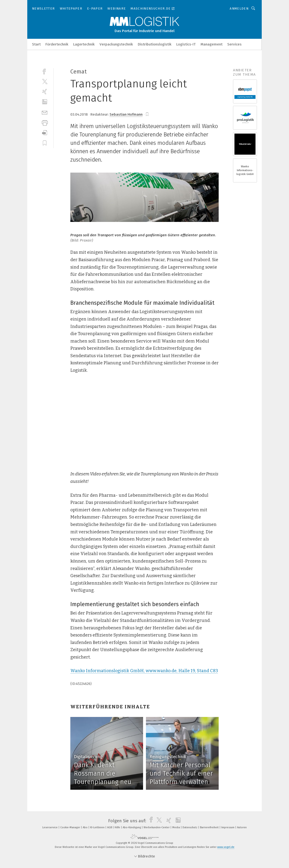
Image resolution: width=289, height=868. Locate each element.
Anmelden (239, 8)
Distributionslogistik (155, 44)
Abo (86, 827)
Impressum (228, 827)
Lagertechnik (84, 44)
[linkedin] (45, 102)
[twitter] (45, 81)
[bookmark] (147, 114)
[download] (45, 133)
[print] (45, 122)
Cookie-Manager (71, 827)
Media (176, 827)
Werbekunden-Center (157, 827)
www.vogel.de (226, 847)
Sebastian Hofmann (126, 114)
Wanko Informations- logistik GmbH (245, 170)
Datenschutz (190, 827)
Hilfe (118, 827)
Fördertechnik (57, 44)
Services (234, 44)
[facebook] (45, 71)
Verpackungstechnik (116, 44)
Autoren (242, 827)
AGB (110, 827)
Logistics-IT (186, 44)
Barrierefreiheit (210, 827)
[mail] (45, 112)
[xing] (45, 92)
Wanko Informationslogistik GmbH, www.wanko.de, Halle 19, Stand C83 (144, 671)
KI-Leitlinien (98, 827)
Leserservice (50, 827)
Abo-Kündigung (132, 827)
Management (211, 44)
